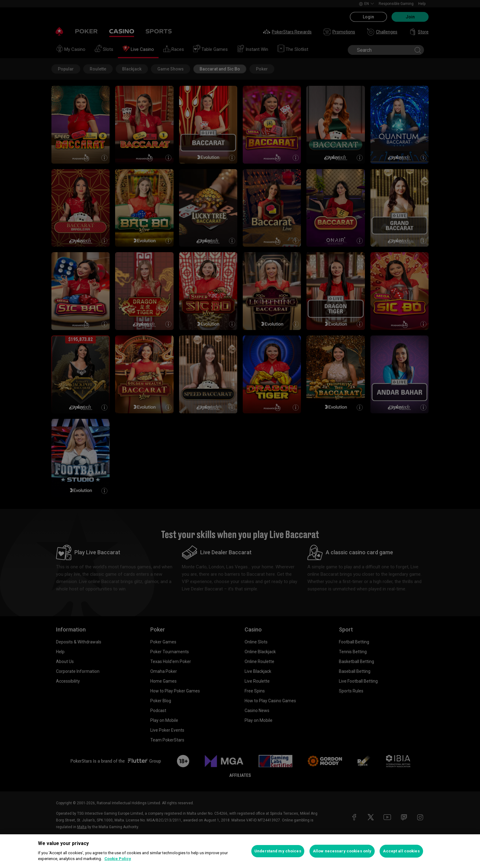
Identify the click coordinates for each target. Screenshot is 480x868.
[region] (240, 851)
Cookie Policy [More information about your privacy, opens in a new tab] (118, 859)
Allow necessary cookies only (342, 851)
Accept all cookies (401, 851)
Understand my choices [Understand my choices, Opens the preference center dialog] (278, 851)
